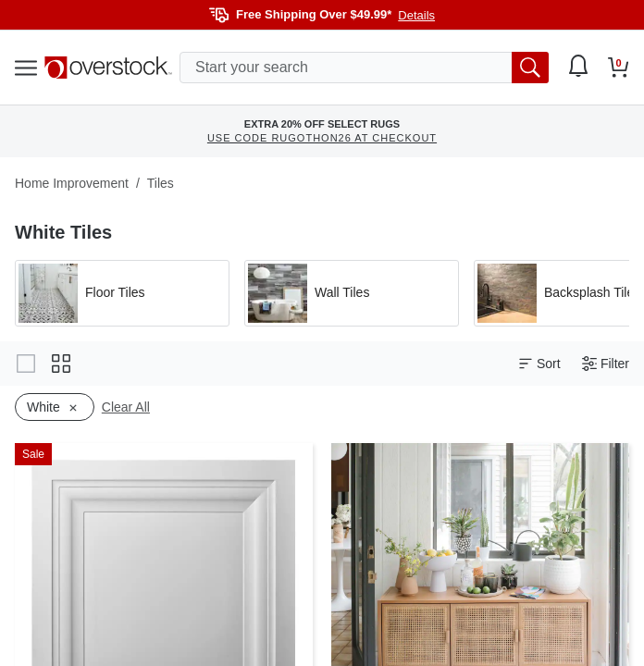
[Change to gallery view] (26, 364)
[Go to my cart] (619, 68)
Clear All (126, 407)
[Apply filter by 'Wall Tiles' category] (352, 293)
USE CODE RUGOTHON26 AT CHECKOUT (322, 138)
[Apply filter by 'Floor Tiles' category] (122, 293)
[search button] (530, 68)
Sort (539, 364)
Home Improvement (72, 183)
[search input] (364, 68)
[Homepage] (108, 68)
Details (416, 15)
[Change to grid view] (61, 364)
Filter (606, 364)
